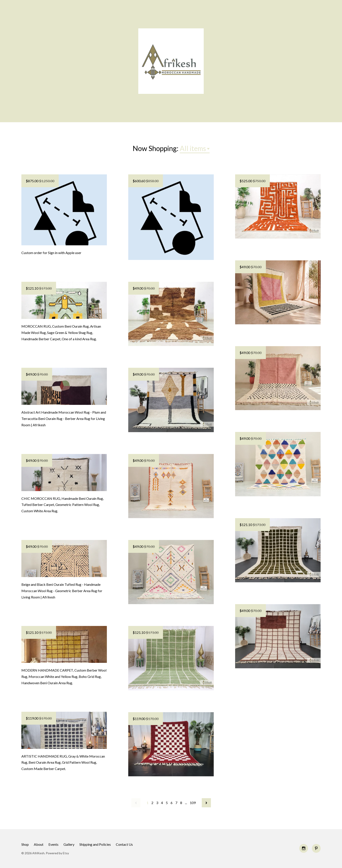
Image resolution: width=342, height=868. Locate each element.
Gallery (69, 844)
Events (53, 844)
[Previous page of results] (136, 803)
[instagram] (304, 848)
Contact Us (124, 844)
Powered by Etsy (57, 853)
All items (193, 148)
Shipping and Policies (95, 844)
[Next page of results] (206, 803)
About (39, 844)
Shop (25, 844)
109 (193, 803)
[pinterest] (316, 848)
